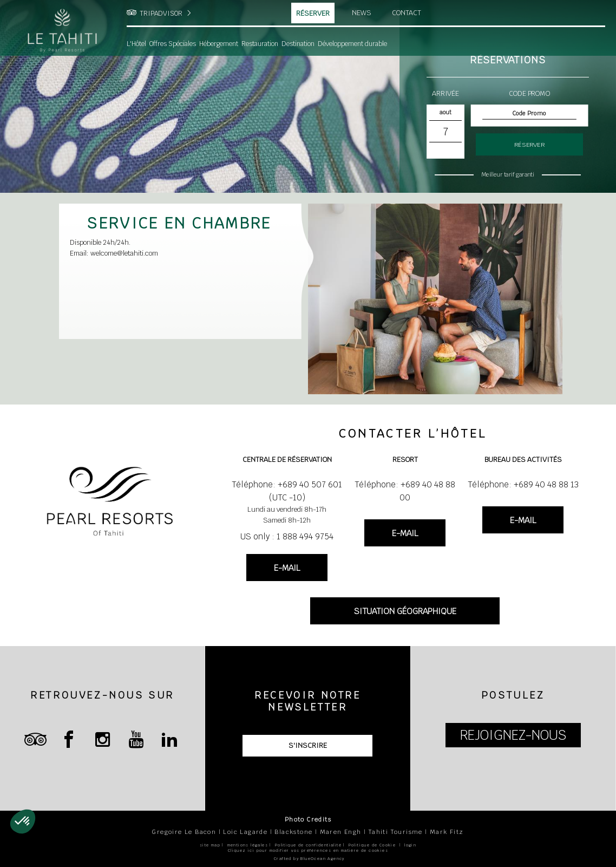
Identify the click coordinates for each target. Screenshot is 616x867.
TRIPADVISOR (161, 14)
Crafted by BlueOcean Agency (309, 859)
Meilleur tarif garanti (507, 174)
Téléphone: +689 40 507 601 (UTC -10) (287, 491)
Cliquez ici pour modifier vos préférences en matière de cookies (308, 850)
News (362, 13)
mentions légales (248, 845)
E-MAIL (287, 568)
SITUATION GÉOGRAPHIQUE (405, 611)
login (410, 845)
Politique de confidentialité (308, 845)
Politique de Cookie (372, 845)
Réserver (313, 13)
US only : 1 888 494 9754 (287, 536)
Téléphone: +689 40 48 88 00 (405, 491)
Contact (407, 13)
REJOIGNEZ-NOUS (513, 735)
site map (210, 845)
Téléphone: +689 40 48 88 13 (523, 484)
